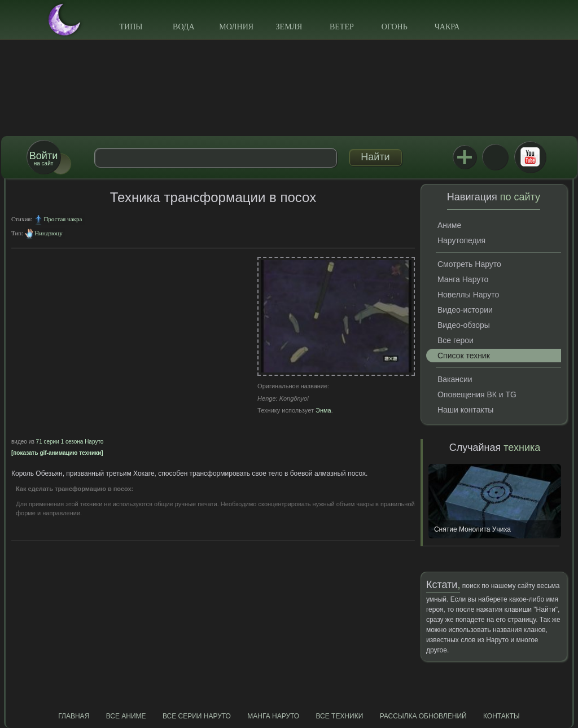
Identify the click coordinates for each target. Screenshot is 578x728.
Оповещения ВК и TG (477, 394)
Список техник (464, 356)
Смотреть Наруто (469, 264)
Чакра (447, 27)
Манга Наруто (463, 279)
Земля (289, 27)
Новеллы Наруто (468, 295)
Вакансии (455, 379)
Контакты (502, 716)
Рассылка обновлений (423, 716)
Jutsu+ (465, 157)
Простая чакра (63, 219)
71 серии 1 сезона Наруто (70, 442)
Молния (236, 27)
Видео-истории (465, 310)
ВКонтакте (495, 157)
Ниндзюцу (48, 233)
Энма (323, 410)
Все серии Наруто (197, 716)
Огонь (395, 27)
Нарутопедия (461, 240)
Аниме (449, 225)
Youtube (530, 157)
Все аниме (126, 716)
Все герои (456, 340)
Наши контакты (465, 410)
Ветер (342, 27)
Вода (183, 27)
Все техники (339, 716)
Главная (74, 716)
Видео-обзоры (464, 325)
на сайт (43, 158)
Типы (131, 27)
